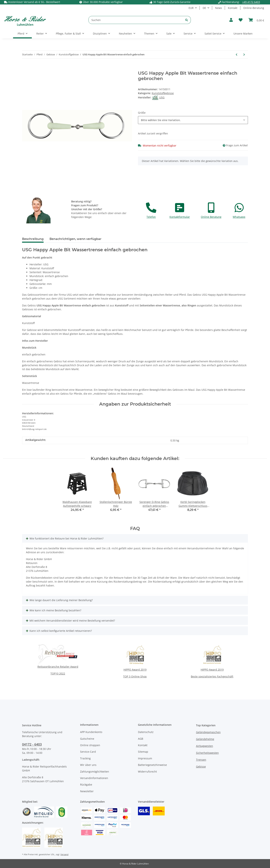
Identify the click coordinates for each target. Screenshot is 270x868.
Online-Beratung (254, 8)
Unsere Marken (243, 34)
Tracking (85, 758)
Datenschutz (146, 732)
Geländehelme (205, 739)
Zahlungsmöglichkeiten (95, 772)
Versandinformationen (94, 778)
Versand (64, 854)
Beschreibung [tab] (33, 239)
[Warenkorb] (256, 20)
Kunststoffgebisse (163, 93)
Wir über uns (88, 765)
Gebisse (201, 767)
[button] (231, 20)
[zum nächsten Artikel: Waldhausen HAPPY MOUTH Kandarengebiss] (244, 55)
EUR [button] (191, 8)
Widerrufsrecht (147, 772)
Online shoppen (90, 745)
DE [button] (204, 8)
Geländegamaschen (208, 732)
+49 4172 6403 (251, 2)
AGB (141, 739)
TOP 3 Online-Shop (135, 676)
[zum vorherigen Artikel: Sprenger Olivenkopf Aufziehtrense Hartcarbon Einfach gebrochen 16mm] (237, 55)
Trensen (201, 760)
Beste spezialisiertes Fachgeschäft (212, 676)
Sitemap (143, 752)
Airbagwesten (205, 746)
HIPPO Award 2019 (135, 670)
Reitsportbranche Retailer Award (58, 667)
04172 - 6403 (32, 744)
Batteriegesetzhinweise (152, 765)
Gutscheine (87, 739)
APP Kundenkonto (91, 732)
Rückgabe (86, 785)
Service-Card (88, 752)
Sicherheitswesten (207, 753)
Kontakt (233, 8)
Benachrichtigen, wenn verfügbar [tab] (75, 239)
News (219, 8)
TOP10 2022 (58, 673)
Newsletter (87, 791)
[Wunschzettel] (241, 20)
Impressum (145, 758)
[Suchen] (136, 20)
